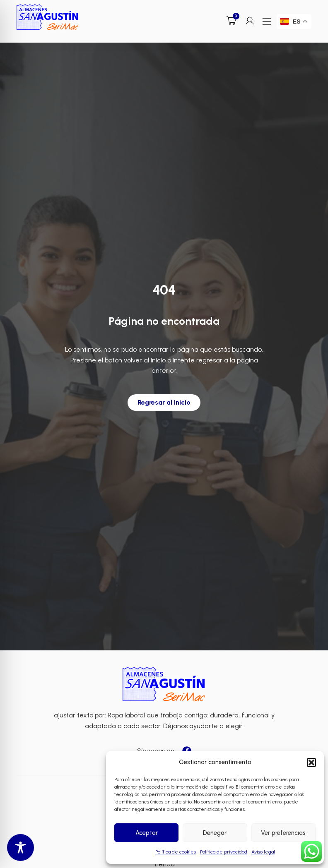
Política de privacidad (224, 852)
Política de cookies (176, 852)
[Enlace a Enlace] (48, 17)
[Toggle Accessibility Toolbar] (20, 848)
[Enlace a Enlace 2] (164, 685)
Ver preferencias (283, 833)
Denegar (215, 833)
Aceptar (147, 833)
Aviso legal (263, 852)
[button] (311, 762)
